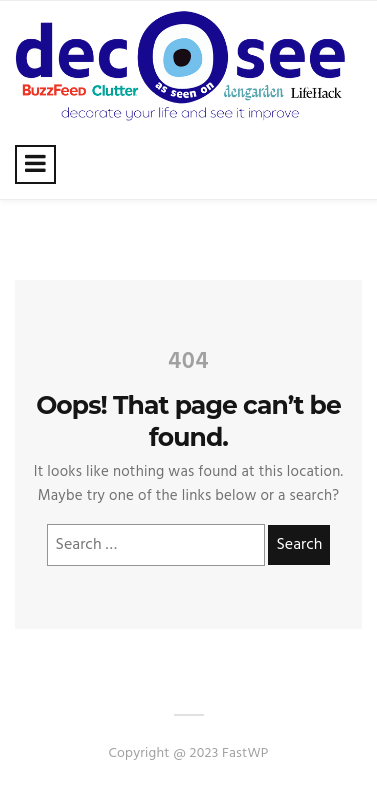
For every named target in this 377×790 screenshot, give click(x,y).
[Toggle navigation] (35, 164)
